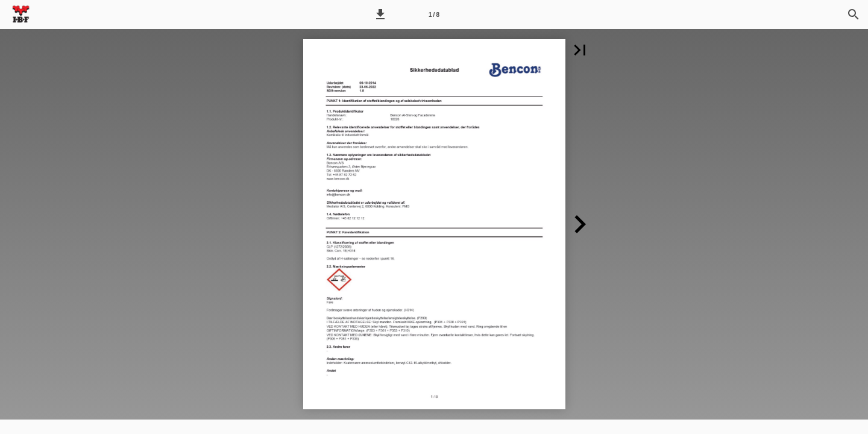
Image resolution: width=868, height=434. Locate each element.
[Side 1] (434, 14)
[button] (380, 14)
